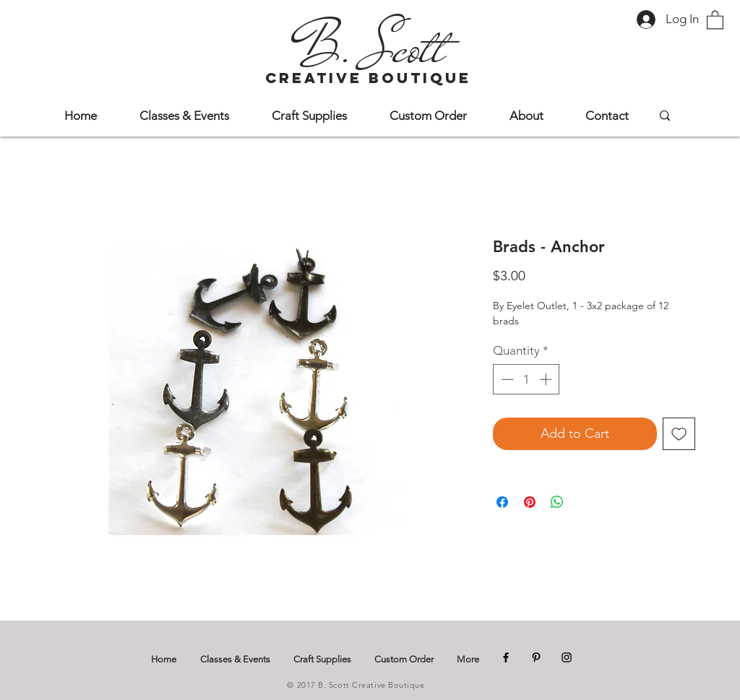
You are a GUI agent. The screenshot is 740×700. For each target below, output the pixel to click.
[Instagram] (567, 657)
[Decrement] (506, 379)
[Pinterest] (536, 657)
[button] (715, 19)
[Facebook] (506, 657)
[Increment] (547, 379)
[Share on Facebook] (502, 502)
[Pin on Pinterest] (530, 502)
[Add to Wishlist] (679, 434)
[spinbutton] (526, 379)
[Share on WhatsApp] (557, 502)
